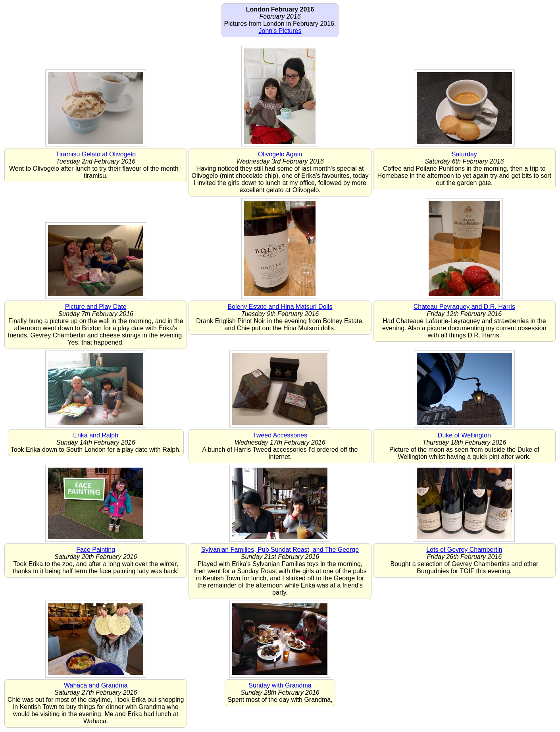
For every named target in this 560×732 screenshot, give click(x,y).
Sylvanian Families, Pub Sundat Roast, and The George (280, 550)
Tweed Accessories (280, 435)
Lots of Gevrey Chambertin (464, 550)
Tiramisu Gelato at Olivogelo (96, 154)
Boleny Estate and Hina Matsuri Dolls (280, 307)
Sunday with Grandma (280, 685)
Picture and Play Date (96, 307)
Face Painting (96, 550)
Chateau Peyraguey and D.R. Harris (464, 307)
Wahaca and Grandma (96, 685)
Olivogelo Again (280, 154)
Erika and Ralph (96, 435)
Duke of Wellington (464, 435)
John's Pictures (280, 31)
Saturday (464, 154)
